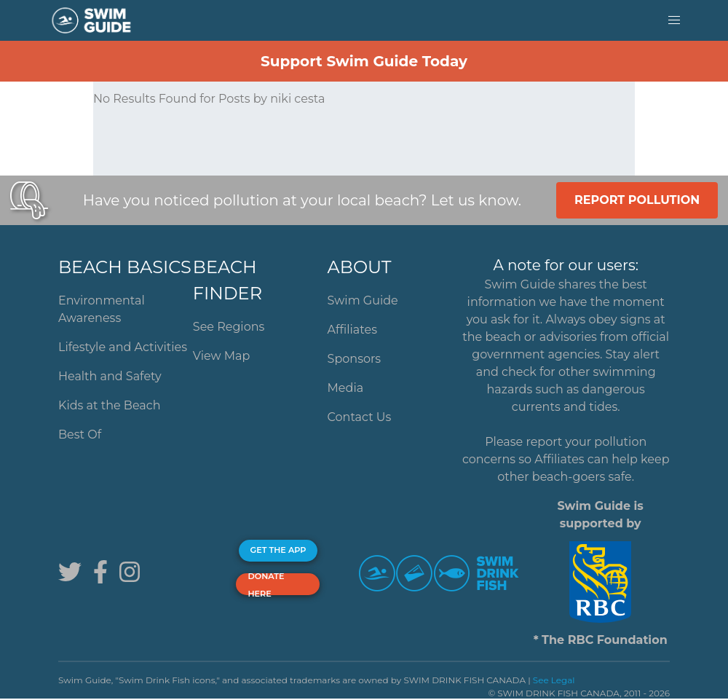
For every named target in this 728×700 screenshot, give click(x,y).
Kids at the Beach (109, 405)
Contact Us (360, 417)
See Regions (229, 327)
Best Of (80, 434)
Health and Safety (110, 376)
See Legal (554, 680)
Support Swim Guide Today (364, 61)
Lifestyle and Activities (123, 347)
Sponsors (355, 359)
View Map (222, 356)
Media (346, 388)
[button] (674, 20)
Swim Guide (363, 300)
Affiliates (352, 330)
